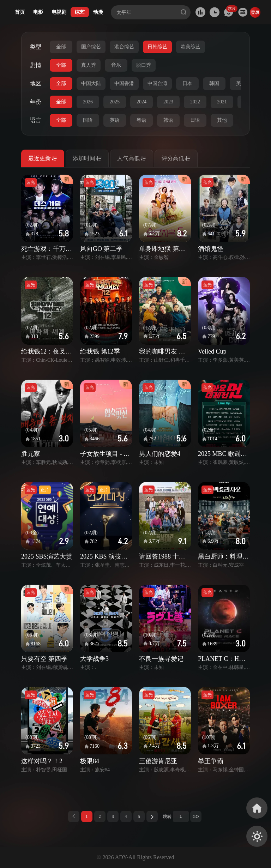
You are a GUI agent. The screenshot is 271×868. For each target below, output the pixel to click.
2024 (141, 102)
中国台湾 (157, 83)
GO (196, 816)
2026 (88, 102)
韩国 (214, 83)
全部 (61, 47)
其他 (222, 120)
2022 (195, 102)
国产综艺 (91, 47)
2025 (115, 102)
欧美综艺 (191, 47)
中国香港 (124, 83)
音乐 (116, 65)
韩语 (168, 120)
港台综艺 (124, 47)
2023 (168, 102)
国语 (88, 120)
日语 (195, 120)
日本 (187, 83)
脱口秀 (144, 65)
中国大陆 (91, 83)
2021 (222, 102)
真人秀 (89, 65)
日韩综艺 (157, 47)
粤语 (141, 120)
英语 (115, 120)
